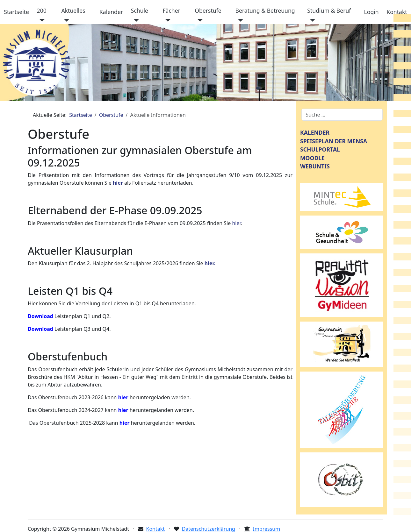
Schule (140, 11)
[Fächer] (166, 20)
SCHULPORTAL (320, 149)
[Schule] (135, 20)
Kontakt (397, 12)
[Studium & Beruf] (311, 20)
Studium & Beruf (329, 11)
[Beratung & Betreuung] (239, 20)
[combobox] (342, 115)
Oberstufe (208, 11)
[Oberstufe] (199, 20)
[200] (41, 20)
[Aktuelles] (65, 20)
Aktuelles (73, 11)
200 (42, 11)
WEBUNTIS (315, 166)
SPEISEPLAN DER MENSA (334, 141)
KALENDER (315, 132)
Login (371, 12)
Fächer (171, 11)
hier (236, 223)
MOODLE (312, 158)
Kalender (111, 12)
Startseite (16, 12)
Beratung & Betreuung (265, 11)
